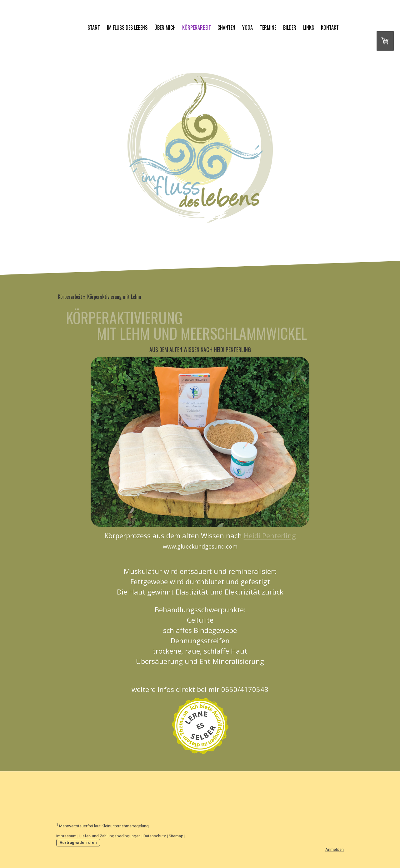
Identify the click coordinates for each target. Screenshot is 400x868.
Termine (268, 28)
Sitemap (176, 836)
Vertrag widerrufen (78, 843)
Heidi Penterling (270, 535)
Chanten (226, 28)
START (94, 28)
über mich (165, 28)
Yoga (247, 28)
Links (309, 28)
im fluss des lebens (127, 28)
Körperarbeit (197, 28)
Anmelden (335, 849)
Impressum (66, 836)
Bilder (290, 28)
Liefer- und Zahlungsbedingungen (110, 836)
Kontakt (330, 28)
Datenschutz (155, 836)
